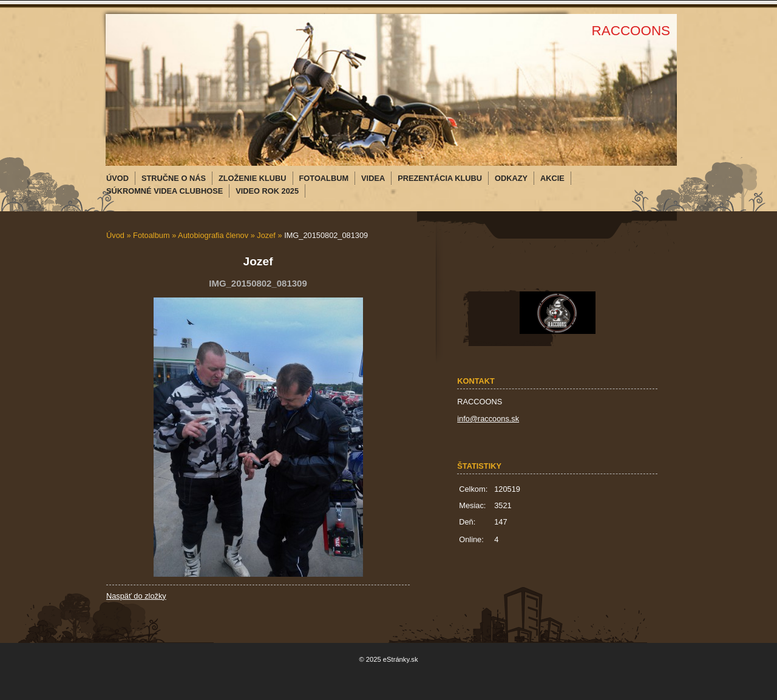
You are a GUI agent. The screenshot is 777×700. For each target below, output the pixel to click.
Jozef (266, 235)
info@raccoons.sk (488, 419)
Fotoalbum (151, 235)
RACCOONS (631, 31)
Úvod (115, 235)
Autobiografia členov (213, 235)
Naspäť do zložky (136, 596)
